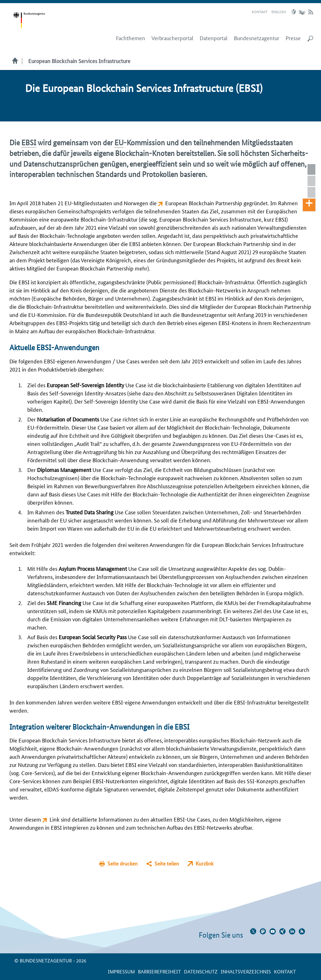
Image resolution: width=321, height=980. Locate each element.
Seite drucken (123, 863)
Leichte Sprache (294, 12)
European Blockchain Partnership (204, 203)
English (279, 11)
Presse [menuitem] (293, 38)
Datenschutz (201, 971)
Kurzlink (205, 863)
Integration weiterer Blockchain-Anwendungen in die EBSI (314, 193)
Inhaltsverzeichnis (246, 971)
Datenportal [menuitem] (214, 38)
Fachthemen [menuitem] (131, 38)
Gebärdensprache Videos (302, 12)
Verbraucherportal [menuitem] (172, 38)
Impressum (121, 971)
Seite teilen (167, 863)
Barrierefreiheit (159, 971)
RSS (311, 12)
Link (55, 819)
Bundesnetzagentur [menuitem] (257, 38)
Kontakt (260, 11)
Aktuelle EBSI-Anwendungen (314, 181)
